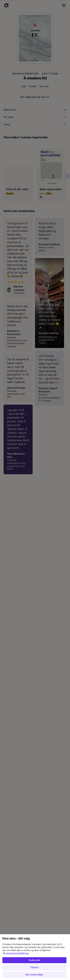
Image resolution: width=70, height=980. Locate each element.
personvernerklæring (17, 953)
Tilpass (34, 967)
